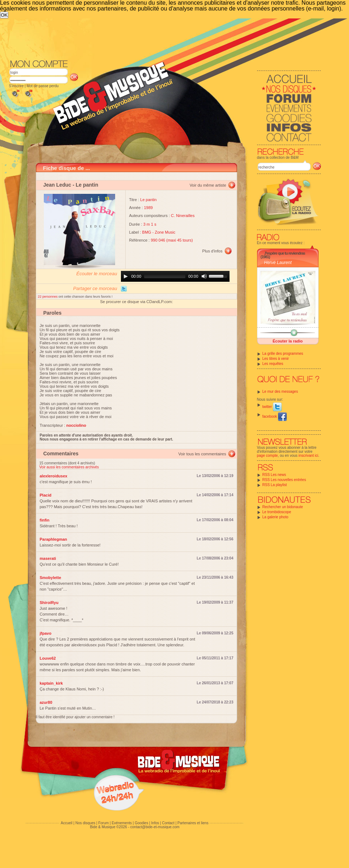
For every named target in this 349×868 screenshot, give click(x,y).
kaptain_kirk (51, 683)
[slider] (165, 276)
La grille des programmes (283, 354)
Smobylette (51, 578)
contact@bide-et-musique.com (155, 827)
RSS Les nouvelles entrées (284, 480)
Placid (46, 495)
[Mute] (204, 276)
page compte (268, 456)
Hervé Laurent (278, 263)
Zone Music (165, 232)
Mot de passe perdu (42, 86)
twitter (272, 407)
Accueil (67, 823)
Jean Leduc (57, 185)
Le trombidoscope (277, 512)
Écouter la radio (288, 341)
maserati (48, 558)
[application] (175, 276)
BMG (147, 232)
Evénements (122, 823)
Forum (103, 823)
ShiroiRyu (49, 603)
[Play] (126, 276)
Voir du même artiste (208, 185)
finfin (45, 520)
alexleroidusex (54, 476)
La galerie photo (276, 517)
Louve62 (48, 658)
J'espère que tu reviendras (285, 253)
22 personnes (48, 297)
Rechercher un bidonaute (283, 507)
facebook (275, 416)
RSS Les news (274, 475)
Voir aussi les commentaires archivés (69, 467)
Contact (168, 823)
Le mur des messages (280, 392)
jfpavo (46, 633)
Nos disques (85, 823)
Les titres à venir (276, 359)
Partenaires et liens (193, 823)
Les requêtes (273, 364)
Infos (155, 823)
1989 (148, 208)
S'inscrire (16, 86)
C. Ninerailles (183, 216)
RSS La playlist (275, 485)
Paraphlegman (54, 539)
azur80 (46, 702)
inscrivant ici (308, 456)
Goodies (141, 823)
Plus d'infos (213, 251)
